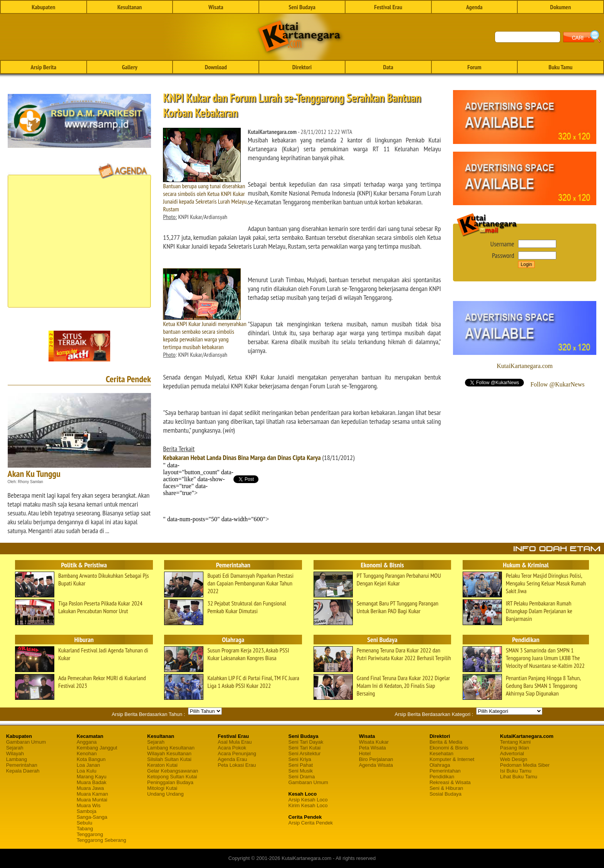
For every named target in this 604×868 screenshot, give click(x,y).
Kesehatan (441, 753)
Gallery (129, 67)
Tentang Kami (515, 742)
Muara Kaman (92, 794)
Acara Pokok (232, 748)
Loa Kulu (86, 771)
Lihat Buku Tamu (519, 777)
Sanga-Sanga (92, 817)
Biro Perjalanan (376, 759)
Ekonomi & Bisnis (449, 748)
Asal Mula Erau (235, 742)
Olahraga (440, 765)
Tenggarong (90, 834)
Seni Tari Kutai (305, 748)
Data (388, 67)
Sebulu (84, 823)
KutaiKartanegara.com (525, 366)
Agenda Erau (232, 759)
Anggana (87, 742)
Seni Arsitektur (305, 753)
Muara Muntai (92, 800)
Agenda (474, 7)
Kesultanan (130, 7)
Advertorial (512, 753)
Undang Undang (165, 794)
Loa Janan (88, 765)
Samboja (86, 811)
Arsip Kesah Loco (308, 800)
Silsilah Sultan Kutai (169, 759)
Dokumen (560, 7)
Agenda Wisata (376, 765)
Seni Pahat (301, 765)
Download (216, 67)
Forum (474, 67)
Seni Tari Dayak (306, 742)
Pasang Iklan (514, 748)
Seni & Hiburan (446, 788)
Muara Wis (89, 805)
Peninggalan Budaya (170, 782)
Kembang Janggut (97, 748)
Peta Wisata (372, 748)
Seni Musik (301, 771)
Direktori (302, 67)
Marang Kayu (91, 777)
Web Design (514, 759)
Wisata (216, 7)
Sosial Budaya (445, 794)
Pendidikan (442, 777)
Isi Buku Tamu (516, 771)
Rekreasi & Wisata (450, 782)
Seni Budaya (302, 7)
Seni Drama (302, 777)
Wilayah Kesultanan (169, 753)
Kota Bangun (91, 759)
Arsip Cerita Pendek (311, 823)
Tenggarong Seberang (102, 840)
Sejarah (15, 748)
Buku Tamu (560, 67)
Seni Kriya (300, 759)
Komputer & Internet (452, 759)
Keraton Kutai (162, 765)
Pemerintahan (22, 765)
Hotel (365, 753)
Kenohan (87, 753)
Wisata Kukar (374, 742)
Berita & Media (446, 742)
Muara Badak (91, 782)
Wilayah (15, 753)
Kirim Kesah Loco (308, 805)
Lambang (17, 759)
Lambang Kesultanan (171, 748)
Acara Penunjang (237, 753)
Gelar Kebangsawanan (173, 771)
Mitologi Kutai (162, 788)
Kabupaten (43, 7)
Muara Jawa (90, 788)
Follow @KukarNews (558, 384)
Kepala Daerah (23, 771)
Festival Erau (388, 7)
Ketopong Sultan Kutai (172, 777)
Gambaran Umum (26, 742)
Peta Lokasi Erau (237, 765)
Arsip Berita (44, 67)
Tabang (85, 829)
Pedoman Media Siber (525, 765)
